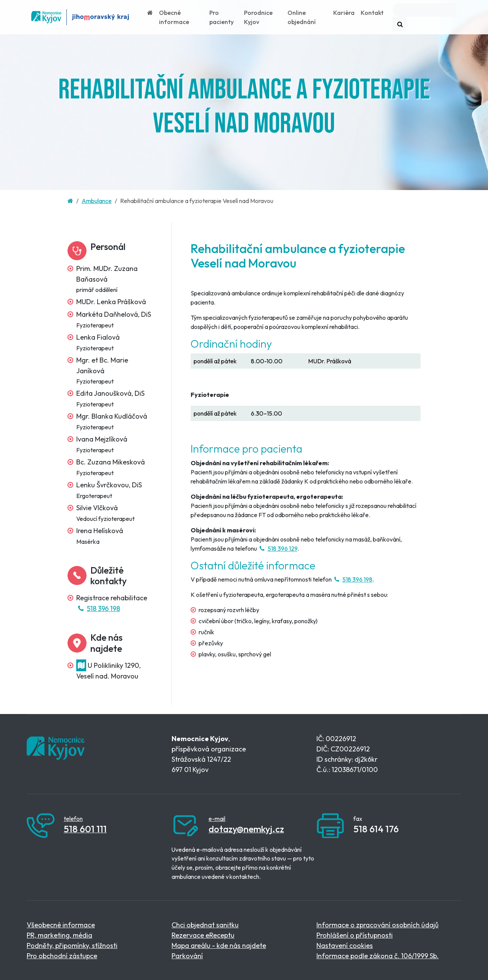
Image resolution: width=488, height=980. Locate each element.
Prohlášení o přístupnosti (355, 935)
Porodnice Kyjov (258, 17)
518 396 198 (98, 608)
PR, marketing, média (59, 935)
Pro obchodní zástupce (62, 956)
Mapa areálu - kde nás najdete (219, 945)
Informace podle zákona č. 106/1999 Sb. (378, 956)
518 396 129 (278, 548)
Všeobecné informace (61, 925)
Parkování (187, 956)
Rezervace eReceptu (203, 935)
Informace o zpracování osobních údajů (377, 925)
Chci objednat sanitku (205, 925)
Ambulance (97, 201)
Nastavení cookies (345, 945)
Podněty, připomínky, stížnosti (72, 945)
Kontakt (372, 13)
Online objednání (302, 17)
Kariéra (344, 13)
